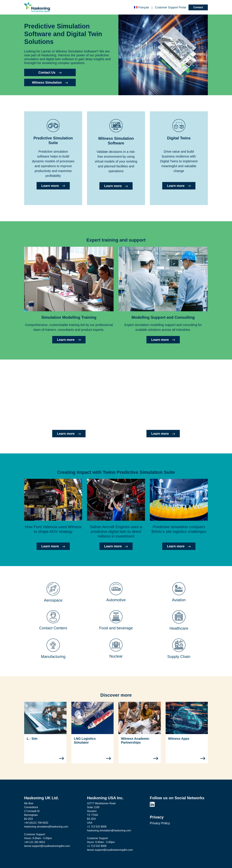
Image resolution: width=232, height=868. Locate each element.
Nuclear (116, 656)
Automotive (116, 600)
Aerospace (53, 600)
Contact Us (50, 72)
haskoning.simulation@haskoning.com (46, 827)
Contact (198, 7)
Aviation (179, 600)
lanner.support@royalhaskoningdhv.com (47, 846)
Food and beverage (116, 628)
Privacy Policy (160, 823)
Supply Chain (179, 657)
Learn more (53, 186)
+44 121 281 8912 (35, 842)
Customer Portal (171, 7)
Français (142, 7)
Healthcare (179, 628)
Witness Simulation (50, 82)
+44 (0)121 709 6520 (36, 823)
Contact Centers (53, 628)
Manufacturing (53, 657)
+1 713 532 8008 (97, 827)
